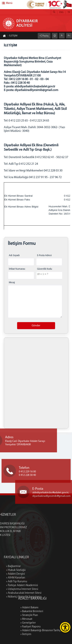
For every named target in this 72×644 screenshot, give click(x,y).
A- (62, 36)
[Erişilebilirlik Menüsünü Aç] (65, 627)
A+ (69, 36)
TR (69, 12)
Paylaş (45, 36)
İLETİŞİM (12, 36)
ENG (61, 12)
